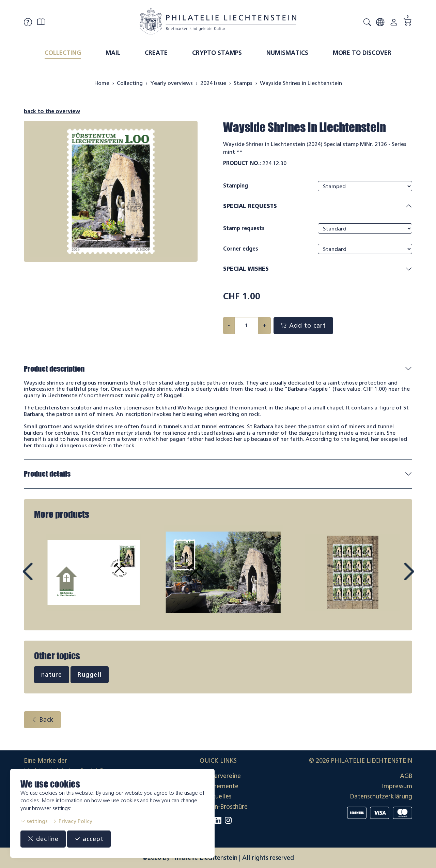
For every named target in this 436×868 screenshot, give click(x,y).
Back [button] (42, 720)
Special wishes (318, 269)
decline (43, 839)
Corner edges (241, 249)
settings (34, 821)
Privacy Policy (72, 821)
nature (52, 675)
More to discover (362, 53)
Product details (47, 474)
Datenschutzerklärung (381, 796)
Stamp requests (244, 228)
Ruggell (90, 675)
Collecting (63, 53)
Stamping (236, 186)
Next (393, 578)
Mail (113, 53)
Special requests (318, 206)
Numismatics (287, 53)
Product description (54, 369)
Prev (43, 578)
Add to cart (303, 326)
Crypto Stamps (217, 53)
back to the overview (52, 111)
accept (89, 839)
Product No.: (242, 163)
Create (156, 53)
